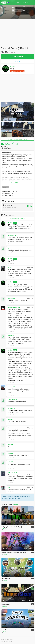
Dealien (13, 66)
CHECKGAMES (13, 473)
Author (15, 223)
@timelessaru (12, 380)
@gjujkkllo (11, 261)
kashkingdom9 (12, 399)
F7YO (10, 268)
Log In (17, 497)
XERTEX (10, 419)
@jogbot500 (12, 362)
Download (18, 56)
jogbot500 (11, 336)
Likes (16, 145)
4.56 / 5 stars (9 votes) (6, 149)
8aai (9, 487)
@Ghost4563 (12, 225)
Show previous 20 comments (17, 219)
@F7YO (10, 284)
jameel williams (13, 387)
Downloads (7, 145)
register (23, 497)
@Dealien (11, 270)
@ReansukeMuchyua (14, 352)
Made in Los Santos (7, 641)
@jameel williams (13, 410)
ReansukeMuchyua (14, 307)
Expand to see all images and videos (17, 139)
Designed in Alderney (7, 639)
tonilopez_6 (11, 408)
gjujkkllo (10, 248)
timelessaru (11, 298)
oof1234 (10, 444)
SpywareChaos (12, 235)
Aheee (10, 428)
